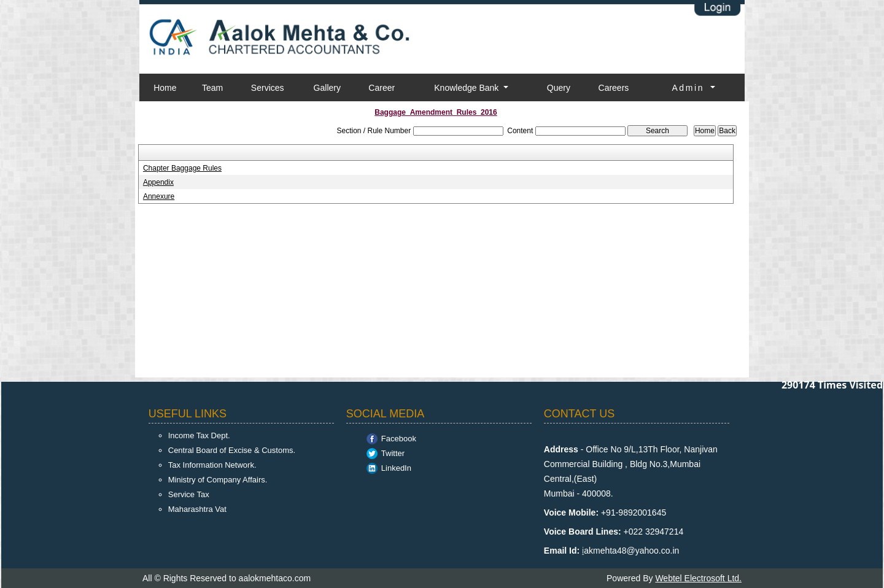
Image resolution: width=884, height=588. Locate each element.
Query (559, 88)
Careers (614, 88)
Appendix (158, 182)
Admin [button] (690, 88)
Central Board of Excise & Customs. (232, 450)
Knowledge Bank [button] (467, 88)
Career (382, 88)
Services (268, 88)
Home (165, 88)
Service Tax (189, 494)
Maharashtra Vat (197, 509)
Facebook (399, 439)
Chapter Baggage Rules (182, 168)
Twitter (393, 453)
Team (212, 88)
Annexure (159, 196)
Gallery (327, 88)
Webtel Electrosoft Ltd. (698, 578)
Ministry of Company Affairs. (218, 480)
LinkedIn (396, 468)
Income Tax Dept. (199, 435)
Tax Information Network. (212, 465)
